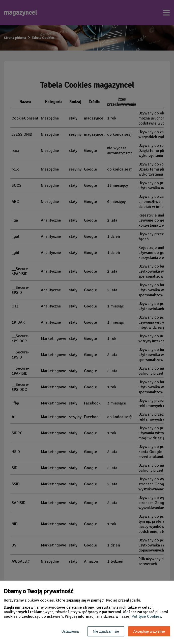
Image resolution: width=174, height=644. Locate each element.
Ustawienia (70, 631)
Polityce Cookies (146, 616)
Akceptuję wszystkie (149, 631)
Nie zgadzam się (106, 631)
